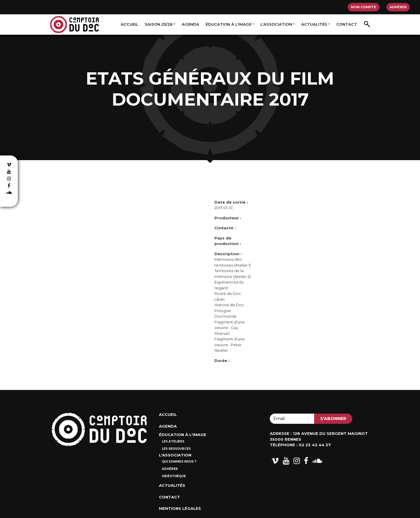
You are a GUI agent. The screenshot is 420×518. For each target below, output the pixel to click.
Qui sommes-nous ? (179, 462)
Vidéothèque (174, 476)
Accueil (129, 24)
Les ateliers (173, 441)
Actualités (314, 24)
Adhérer (398, 7)
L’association (276, 24)
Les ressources (176, 449)
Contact (347, 24)
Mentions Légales (180, 508)
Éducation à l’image (229, 24)
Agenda (190, 24)
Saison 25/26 (159, 24)
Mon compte (364, 7)
